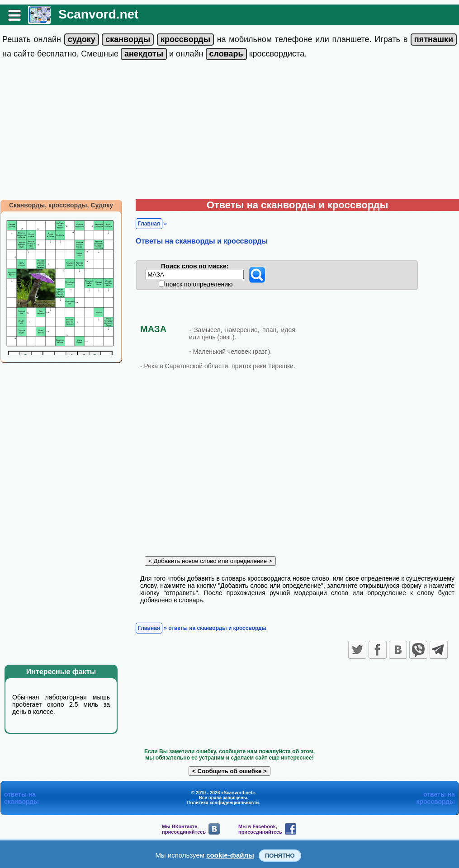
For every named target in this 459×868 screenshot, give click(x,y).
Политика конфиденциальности (223, 803)
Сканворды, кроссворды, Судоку (61, 205)
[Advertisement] (229, 131)
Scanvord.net (98, 14)
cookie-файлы (230, 855)
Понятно (280, 856)
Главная (149, 224)
